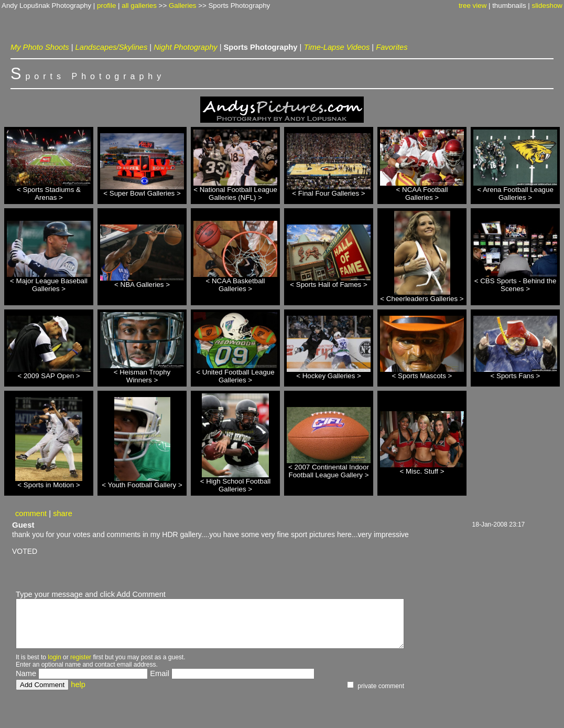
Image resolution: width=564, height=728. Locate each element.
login (54, 657)
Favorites (392, 47)
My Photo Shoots (40, 47)
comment (31, 513)
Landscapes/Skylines (112, 47)
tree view (473, 6)
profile (106, 6)
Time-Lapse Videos (337, 47)
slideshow (547, 6)
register (81, 657)
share (63, 513)
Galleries (183, 6)
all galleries (139, 6)
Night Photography (185, 47)
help (78, 684)
